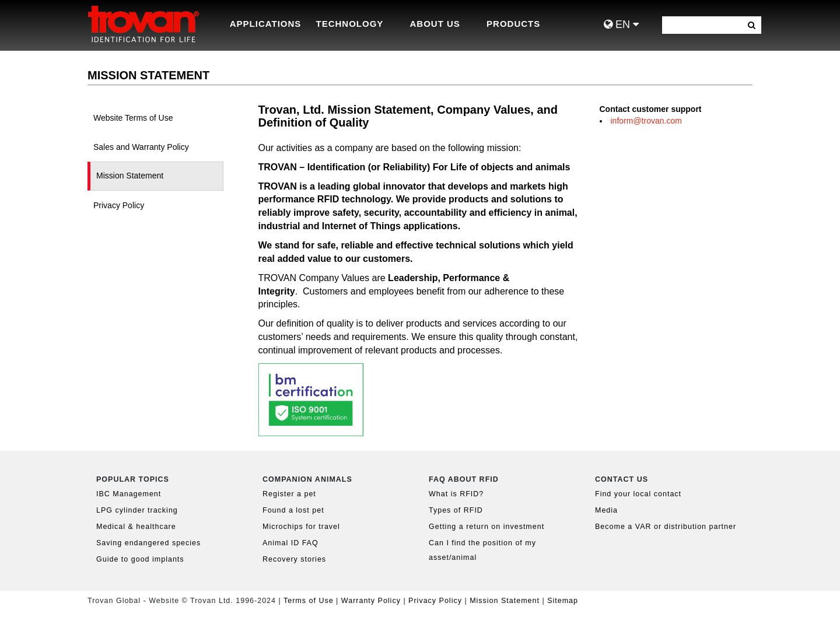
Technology (350, 24)
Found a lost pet (293, 510)
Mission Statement (505, 601)
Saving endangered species (148, 543)
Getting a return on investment (487, 527)
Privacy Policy (436, 601)
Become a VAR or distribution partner (666, 527)
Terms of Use (309, 601)
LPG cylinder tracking (137, 510)
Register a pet (289, 494)
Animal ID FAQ (290, 543)
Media (606, 510)
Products (513, 24)
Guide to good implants (140, 559)
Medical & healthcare (136, 527)
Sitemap (563, 601)
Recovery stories (294, 559)
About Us (435, 24)
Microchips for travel (301, 527)
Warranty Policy (371, 601)
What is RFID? (456, 494)
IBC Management (129, 494)
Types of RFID (456, 510)
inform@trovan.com (646, 121)
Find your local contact (638, 494)
